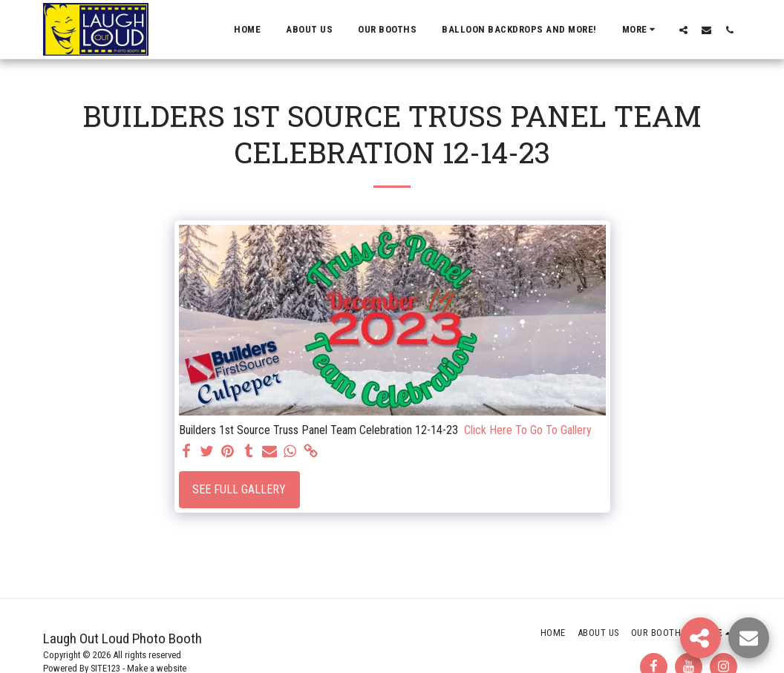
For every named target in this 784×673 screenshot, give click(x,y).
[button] (683, 30)
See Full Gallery (239, 489)
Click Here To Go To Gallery (528, 430)
